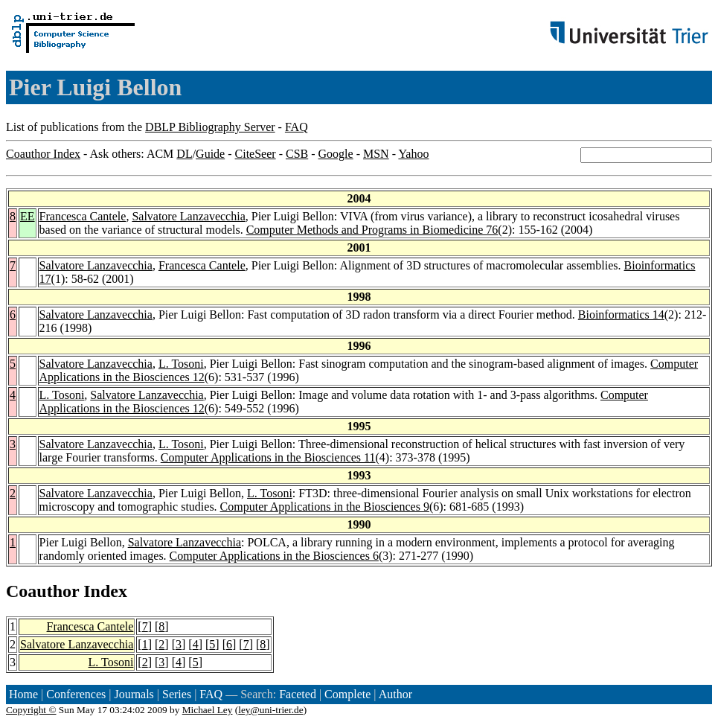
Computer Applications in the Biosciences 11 (268, 457)
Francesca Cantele (83, 216)
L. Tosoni (181, 364)
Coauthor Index (43, 154)
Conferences (76, 694)
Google (336, 154)
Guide (210, 154)
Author (395, 694)
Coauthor (42, 591)
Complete (347, 694)
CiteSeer (256, 154)
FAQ (297, 127)
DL (184, 154)
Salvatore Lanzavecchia (188, 216)
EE (28, 216)
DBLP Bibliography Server (210, 127)
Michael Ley (208, 710)
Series (177, 694)
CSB (297, 154)
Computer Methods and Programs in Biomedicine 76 (372, 230)
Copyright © (31, 710)
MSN (376, 154)
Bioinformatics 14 (621, 314)
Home (23, 694)
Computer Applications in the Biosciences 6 (274, 556)
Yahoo (413, 154)
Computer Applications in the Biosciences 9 (325, 507)
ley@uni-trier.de (270, 710)
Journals (134, 694)
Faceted (298, 694)
